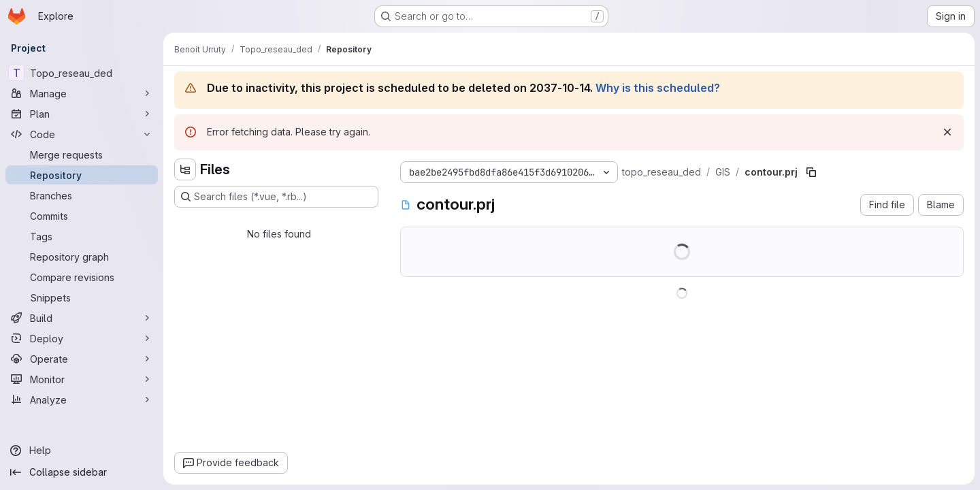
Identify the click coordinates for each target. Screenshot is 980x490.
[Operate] (82, 359)
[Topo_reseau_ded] (82, 73)
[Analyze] (82, 399)
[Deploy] (82, 338)
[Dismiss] (947, 132)
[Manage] (82, 93)
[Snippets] (82, 297)
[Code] (82, 134)
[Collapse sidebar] (82, 472)
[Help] (82, 451)
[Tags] (82, 236)
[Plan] (82, 114)
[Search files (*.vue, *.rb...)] (276, 197)
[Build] (82, 318)
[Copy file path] (811, 172)
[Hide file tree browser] (185, 169)
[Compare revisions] (82, 277)
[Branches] (82, 195)
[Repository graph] (82, 257)
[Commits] (82, 216)
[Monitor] (82, 379)
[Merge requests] (82, 154)
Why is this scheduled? (658, 88)
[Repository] (82, 175)
